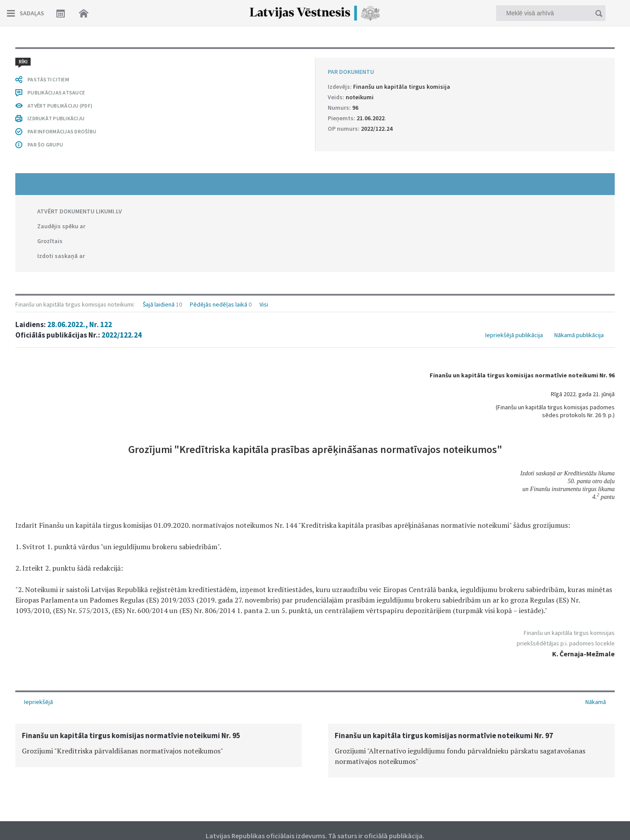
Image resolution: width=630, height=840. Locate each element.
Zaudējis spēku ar (61, 226)
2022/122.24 (122, 335)
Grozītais (50, 241)
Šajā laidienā (159, 304)
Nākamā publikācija (579, 335)
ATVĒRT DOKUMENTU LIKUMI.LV (80, 211)
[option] (159, 745)
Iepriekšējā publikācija (514, 335)
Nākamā (596, 702)
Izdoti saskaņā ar (61, 256)
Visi (264, 304)
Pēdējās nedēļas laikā (219, 304)
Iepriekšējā (38, 702)
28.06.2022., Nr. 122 (80, 324)
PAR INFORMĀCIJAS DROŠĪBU (62, 131)
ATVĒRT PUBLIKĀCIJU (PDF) (60, 106)
